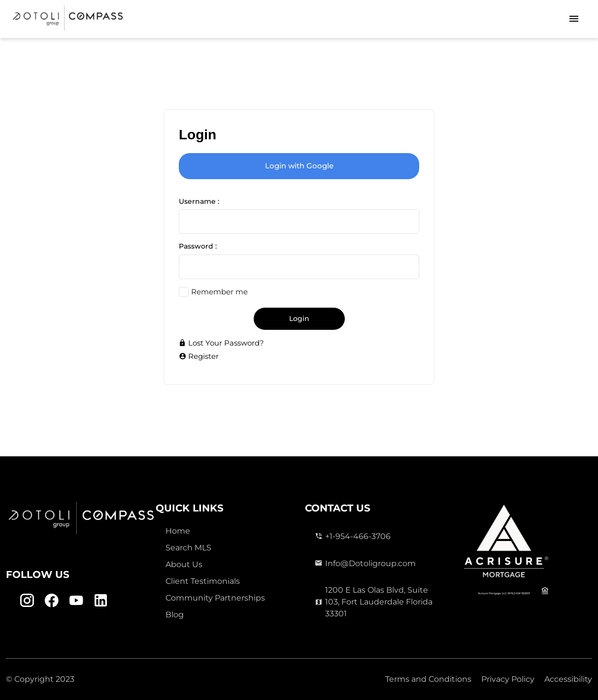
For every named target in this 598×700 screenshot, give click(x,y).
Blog (175, 615)
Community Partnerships (215, 598)
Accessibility (568, 679)
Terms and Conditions (428, 679)
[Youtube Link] (76, 600)
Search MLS (188, 548)
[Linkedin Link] (101, 600)
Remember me (219, 292)
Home (178, 531)
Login (299, 318)
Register (199, 356)
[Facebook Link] (51, 600)
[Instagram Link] (27, 600)
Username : (199, 201)
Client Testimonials (203, 581)
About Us (184, 564)
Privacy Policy (508, 679)
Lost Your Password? (221, 343)
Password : (198, 246)
